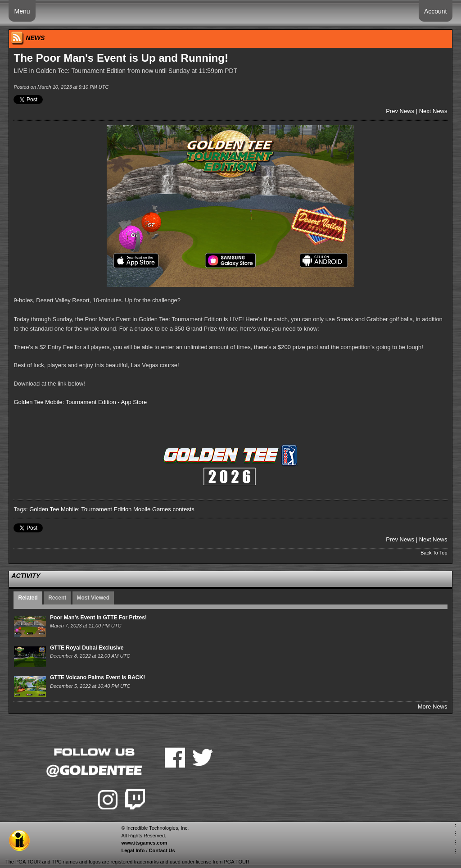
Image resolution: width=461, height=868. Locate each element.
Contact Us (162, 850)
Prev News (400, 111)
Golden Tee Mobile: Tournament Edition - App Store (80, 402)
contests (183, 509)
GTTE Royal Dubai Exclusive (87, 648)
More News (433, 707)
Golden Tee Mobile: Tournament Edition (80, 509)
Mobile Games (152, 509)
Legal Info (133, 850)
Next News (433, 111)
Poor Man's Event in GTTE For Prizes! (98, 618)
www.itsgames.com (144, 843)
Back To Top (434, 553)
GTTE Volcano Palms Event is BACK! (97, 677)
